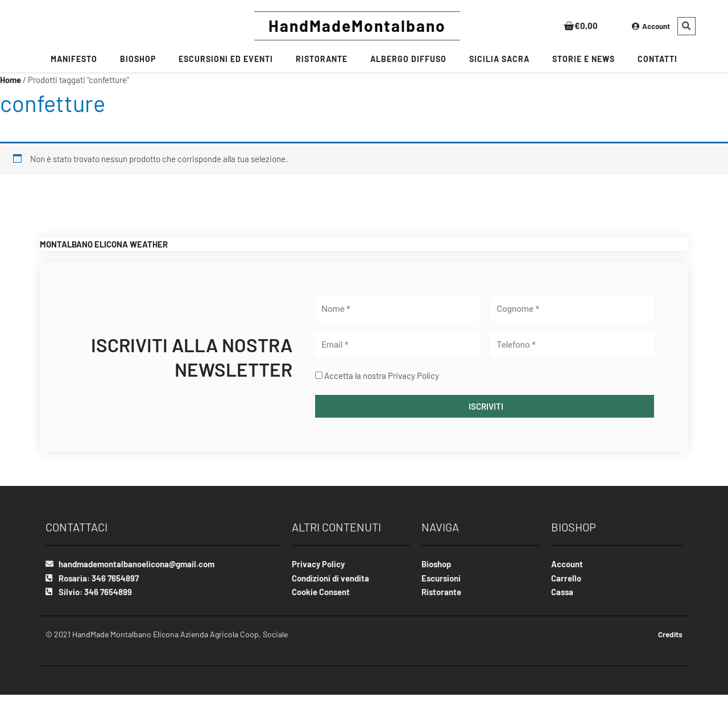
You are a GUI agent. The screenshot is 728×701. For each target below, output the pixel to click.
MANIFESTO (74, 59)
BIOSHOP (138, 59)
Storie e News (584, 59)
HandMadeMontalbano (357, 26)
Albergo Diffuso (408, 59)
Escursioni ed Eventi (226, 59)
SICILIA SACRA (499, 59)
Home (11, 80)
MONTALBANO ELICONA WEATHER (104, 244)
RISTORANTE (322, 59)
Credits (669, 635)
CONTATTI (657, 59)
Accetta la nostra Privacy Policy (382, 376)
